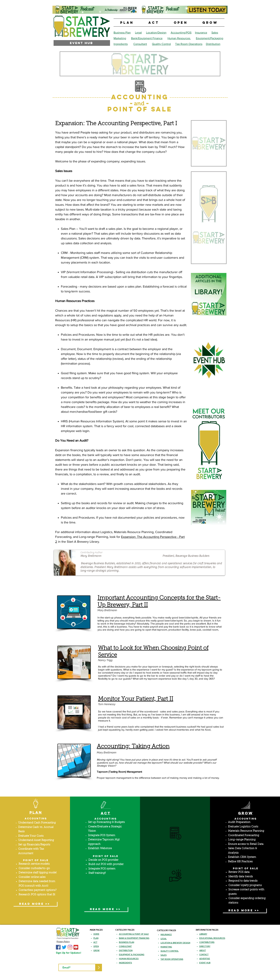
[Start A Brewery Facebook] (58, 947)
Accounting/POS (181, 33)
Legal (138, 33)
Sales (215, 33)
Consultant (140, 44)
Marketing (120, 38)
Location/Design (156, 33)
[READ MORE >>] (35, 904)
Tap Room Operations (189, 44)
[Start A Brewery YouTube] (76, 947)
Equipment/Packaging (210, 38)
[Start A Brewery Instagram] (70, 947)
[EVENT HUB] (82, 43)
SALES (164, 955)
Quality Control (161, 44)
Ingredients (121, 44)
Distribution (213, 44)
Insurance (201, 33)
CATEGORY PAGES (125, 930)
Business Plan (122, 33)
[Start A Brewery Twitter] (64, 947)
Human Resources (179, 38)
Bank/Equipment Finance (147, 38)
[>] (99, 968)
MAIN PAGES (96, 930)
